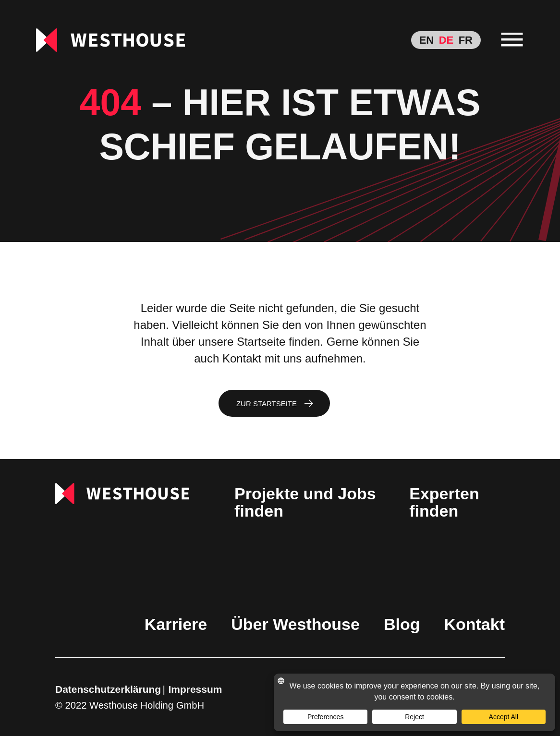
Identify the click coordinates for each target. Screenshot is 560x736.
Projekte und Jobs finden (305, 502)
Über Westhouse (295, 624)
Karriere (176, 624)
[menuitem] (427, 40)
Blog (402, 624)
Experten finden (444, 502)
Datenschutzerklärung (108, 689)
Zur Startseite (267, 404)
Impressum (195, 689)
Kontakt (474, 624)
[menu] (512, 40)
